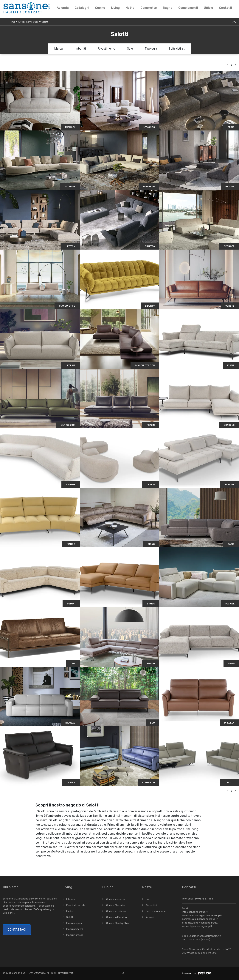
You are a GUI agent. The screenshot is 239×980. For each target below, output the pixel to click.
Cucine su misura (116, 911)
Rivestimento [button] (107, 49)
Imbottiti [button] (80, 49)
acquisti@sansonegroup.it (197, 926)
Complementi (188, 8)
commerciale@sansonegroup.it (200, 919)
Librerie (71, 899)
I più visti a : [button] (177, 49)
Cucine (100, 8)
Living (115, 8)
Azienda (63, 8)
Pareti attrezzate (76, 905)
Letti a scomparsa (156, 911)
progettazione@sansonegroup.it (201, 923)
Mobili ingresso (75, 935)
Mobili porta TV (75, 929)
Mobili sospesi (74, 923)
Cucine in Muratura (117, 917)
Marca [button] (59, 49)
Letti (149, 899)
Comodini (151, 905)
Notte (130, 8)
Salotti (45, 22)
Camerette (149, 8)
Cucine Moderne (116, 899)
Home (12, 22)
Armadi (150, 917)
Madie (70, 911)
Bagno (168, 8)
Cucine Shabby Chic (117, 923)
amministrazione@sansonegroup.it (202, 915)
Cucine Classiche (116, 905)
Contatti (225, 8)
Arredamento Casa (28, 22)
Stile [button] (130, 49)
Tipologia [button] (151, 49)
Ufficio (208, 8)
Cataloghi (82, 8)
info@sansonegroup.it (195, 912)
